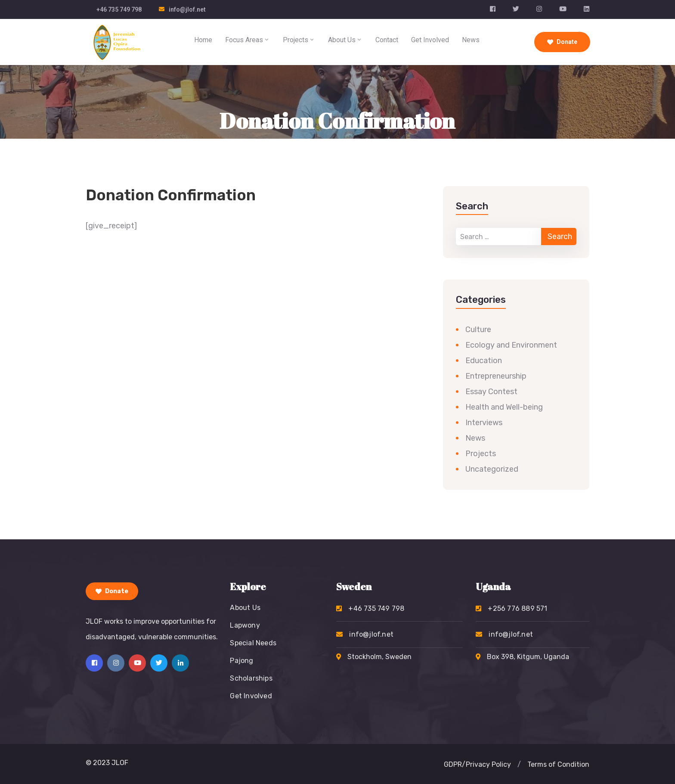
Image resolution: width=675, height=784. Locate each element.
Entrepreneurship (496, 376)
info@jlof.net (187, 9)
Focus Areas (248, 40)
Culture (478, 330)
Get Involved (430, 40)
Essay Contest (491, 392)
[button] (519, 765)
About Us (345, 40)
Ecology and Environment (511, 345)
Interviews (484, 423)
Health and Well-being (504, 407)
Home (203, 40)
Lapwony (245, 625)
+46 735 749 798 (119, 9)
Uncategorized (492, 469)
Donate (562, 42)
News (471, 40)
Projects (299, 40)
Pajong (242, 661)
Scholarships (251, 678)
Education (484, 361)
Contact (387, 40)
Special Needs (253, 643)
